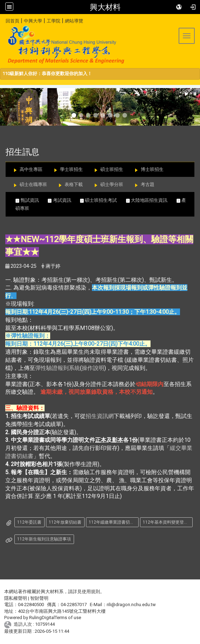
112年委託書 (29, 522)
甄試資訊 (32, 200)
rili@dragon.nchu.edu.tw (131, 605)
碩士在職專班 (33, 184)
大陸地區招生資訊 (151, 200)
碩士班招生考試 (103, 200)
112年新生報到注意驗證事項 (44, 539)
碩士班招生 (112, 169)
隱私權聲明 (16, 598)
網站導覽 (74, 21)
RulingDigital (42, 618)
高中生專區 (31, 169)
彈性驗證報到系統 (58, 368)
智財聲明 (39, 598)
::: (3, 20)
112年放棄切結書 (65, 522)
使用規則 (91, 592)
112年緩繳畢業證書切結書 (114, 522)
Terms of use (68, 618)
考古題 (148, 184)
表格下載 (74, 184)
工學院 (54, 21)
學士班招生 (71, 169)
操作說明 (93, 368)
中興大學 (33, 21)
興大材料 (105, 7)
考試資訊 (64, 200)
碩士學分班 (112, 184)
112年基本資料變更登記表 (168, 522)
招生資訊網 (100, 416)
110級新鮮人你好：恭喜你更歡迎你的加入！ (47, 74)
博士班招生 (152, 169)
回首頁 (12, 21)
